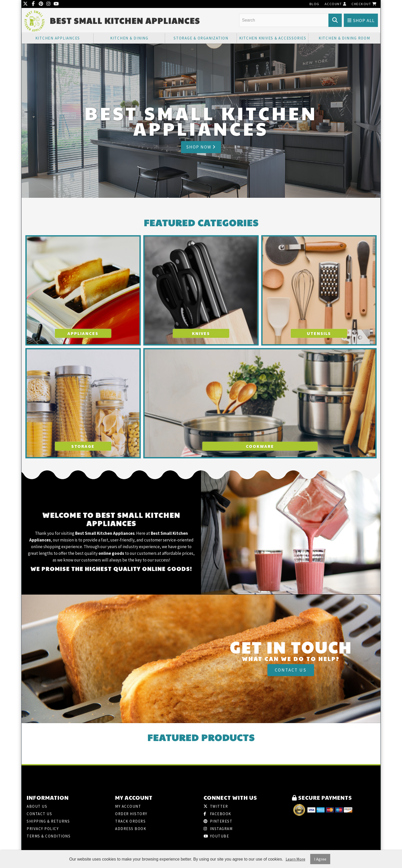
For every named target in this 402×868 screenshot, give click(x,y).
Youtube (216, 836)
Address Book (131, 829)
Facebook (217, 814)
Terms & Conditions (49, 836)
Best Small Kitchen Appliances (125, 21)
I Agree (320, 859)
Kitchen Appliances (58, 38)
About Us (37, 806)
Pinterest (218, 821)
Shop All (361, 20)
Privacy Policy (43, 829)
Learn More (295, 859)
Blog (314, 4)
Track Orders (130, 821)
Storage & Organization (201, 38)
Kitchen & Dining (129, 38)
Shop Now (201, 147)
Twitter (216, 806)
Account (336, 4)
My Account (128, 806)
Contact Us (291, 670)
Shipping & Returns (48, 821)
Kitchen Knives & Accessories (273, 38)
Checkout (364, 4)
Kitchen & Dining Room (344, 38)
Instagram (218, 829)
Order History (131, 814)
